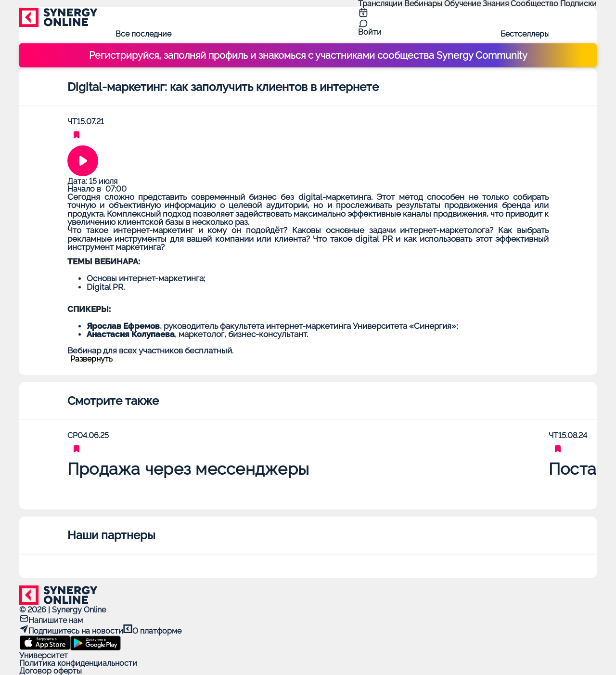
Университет (44, 656)
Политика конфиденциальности (78, 663)
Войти (370, 32)
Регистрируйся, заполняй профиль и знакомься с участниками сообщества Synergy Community (308, 55)
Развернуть (91, 359)
